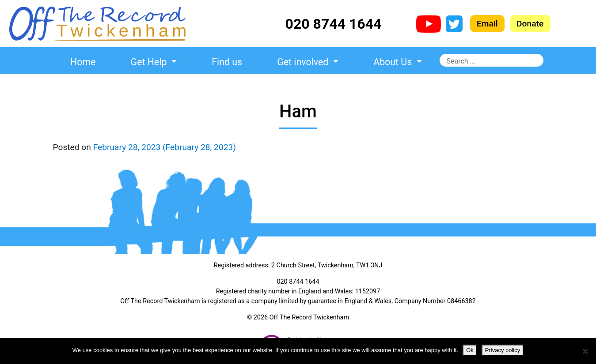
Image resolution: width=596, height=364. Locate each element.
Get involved (304, 62)
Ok (470, 350)
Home (83, 62)
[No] (585, 351)
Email (487, 24)
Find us (227, 62)
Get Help (150, 62)
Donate (530, 24)
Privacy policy (503, 350)
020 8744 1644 (334, 24)
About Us (394, 62)
